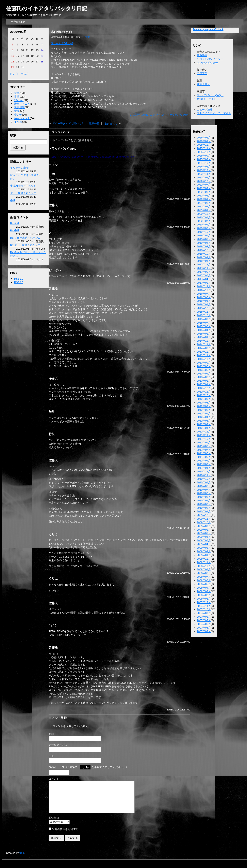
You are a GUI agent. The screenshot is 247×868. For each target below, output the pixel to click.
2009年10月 (204, 522)
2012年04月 (204, 417)
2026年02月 (204, 138)
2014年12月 (204, 341)
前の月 (14, 74)
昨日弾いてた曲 (61, 32)
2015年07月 (204, 323)
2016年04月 (204, 304)
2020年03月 (204, 228)
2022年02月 (204, 196)
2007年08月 (204, 617)
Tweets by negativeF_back (208, 29)
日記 (17, 97)
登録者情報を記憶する (65, 835)
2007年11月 (204, 606)
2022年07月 (204, 185)
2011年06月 (204, 453)
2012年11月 (204, 392)
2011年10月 (204, 439)
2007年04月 (204, 631)
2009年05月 (204, 540)
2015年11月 (204, 312)
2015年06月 (204, 326)
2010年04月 (204, 501)
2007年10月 (204, 609)
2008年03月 (204, 591)
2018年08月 (204, 257)
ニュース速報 (205, 110)
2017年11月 (204, 268)
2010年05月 (204, 497)
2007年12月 (204, 602)
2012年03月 (204, 421)
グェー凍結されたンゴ (23, 193)
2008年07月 (204, 577)
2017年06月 (204, 275)
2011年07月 (204, 450)
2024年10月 (204, 163)
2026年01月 (204, 141)
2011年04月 (204, 461)
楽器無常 (202, 73)
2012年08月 (204, 403)
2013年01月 (204, 384)
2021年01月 (204, 210)
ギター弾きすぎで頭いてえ (68, 124)
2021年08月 (204, 203)
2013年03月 (204, 377)
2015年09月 (204, 319)
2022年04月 (204, 188)
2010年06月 (204, 493)
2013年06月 (204, 366)
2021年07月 (204, 207)
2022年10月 (204, 181)
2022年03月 (204, 192)
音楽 (17, 93)
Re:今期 (15, 223)
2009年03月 (204, 548)
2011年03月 (204, 464)
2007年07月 (204, 620)
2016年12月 (204, 286)
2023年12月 (204, 170)
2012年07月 (204, 406)
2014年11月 (204, 344)
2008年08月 (204, 573)
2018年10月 (204, 254)
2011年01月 (204, 468)
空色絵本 (202, 55)
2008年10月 (204, 566)
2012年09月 (204, 399)
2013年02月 (204, 381)
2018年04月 (204, 261)
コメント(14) (158, 115)
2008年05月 (204, 584)
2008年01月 (204, 599)
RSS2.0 (19, 282)
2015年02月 (204, 334)
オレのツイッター (207, 63)
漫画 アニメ (22, 104)
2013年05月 (204, 370)
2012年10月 (204, 395)
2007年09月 (204, 613)
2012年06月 (204, 410)
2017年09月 (204, 272)
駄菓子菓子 (203, 84)
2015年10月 (204, 315)
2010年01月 (204, 511)
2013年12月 (204, 352)
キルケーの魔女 (19, 168)
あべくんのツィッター (210, 59)
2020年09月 (204, 217)
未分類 (18, 122)
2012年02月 (204, 424)
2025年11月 (204, 148)
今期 (13, 200)
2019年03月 (204, 246)
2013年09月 (204, 363)
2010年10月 (204, 479)
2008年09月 (204, 569)
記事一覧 (94, 124)
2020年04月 (204, 225)
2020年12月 (204, 214)
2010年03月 (204, 504)
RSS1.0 (19, 279)
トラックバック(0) (178, 115)
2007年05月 (204, 628)
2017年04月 (204, 279)
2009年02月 (204, 551)
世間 (17, 111)
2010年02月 (204, 508)
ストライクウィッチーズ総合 (214, 113)
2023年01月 (204, 178)
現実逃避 (19, 107)
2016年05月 (204, 301)
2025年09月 (204, 156)
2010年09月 (204, 482)
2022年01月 (204, 199)
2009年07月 (204, 533)
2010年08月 (204, 486)
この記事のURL (139, 115)
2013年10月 (204, 359)
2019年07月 (204, 239)
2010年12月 (204, 472)
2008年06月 (204, 580)
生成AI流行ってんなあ (23, 186)
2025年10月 (204, 152)
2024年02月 (204, 167)
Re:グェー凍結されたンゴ (25, 238)
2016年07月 (204, 294)
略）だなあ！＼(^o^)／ (210, 95)
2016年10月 (204, 290)
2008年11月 (204, 562)
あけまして (111, 124)
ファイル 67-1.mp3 (62, 43)
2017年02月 (204, 283)
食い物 (18, 115)
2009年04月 (204, 544)
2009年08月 (204, 530)
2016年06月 (204, 297)
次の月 (25, 74)
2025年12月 (204, 145)
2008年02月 (204, 595)
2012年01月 (204, 428)
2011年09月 (204, 443)
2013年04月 (204, 374)
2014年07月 (204, 348)
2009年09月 (204, 526)
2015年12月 (204, 308)
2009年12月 (204, 515)
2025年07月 (204, 159)
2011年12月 (204, 432)
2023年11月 (204, 174)
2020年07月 (204, 221)
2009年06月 (204, 537)
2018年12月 (204, 250)
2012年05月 (204, 414)
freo (22, 859)
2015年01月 (204, 337)
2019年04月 (204, 243)
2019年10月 (204, 232)
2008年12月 (204, 559)
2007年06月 (204, 624)
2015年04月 (204, 330)
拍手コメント (22, 118)
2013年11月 (204, 355)
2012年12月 (204, 388)
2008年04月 (204, 588)
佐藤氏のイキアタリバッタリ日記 (47, 9)
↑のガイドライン (207, 99)
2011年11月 (204, 435)
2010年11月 (204, 475)
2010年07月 (204, 490)
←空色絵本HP (17, 22)
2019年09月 (204, 236)
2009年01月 (204, 555)
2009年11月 (204, 519)
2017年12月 (204, 264)
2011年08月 (204, 446)
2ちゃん (19, 100)
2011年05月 (204, 457)
